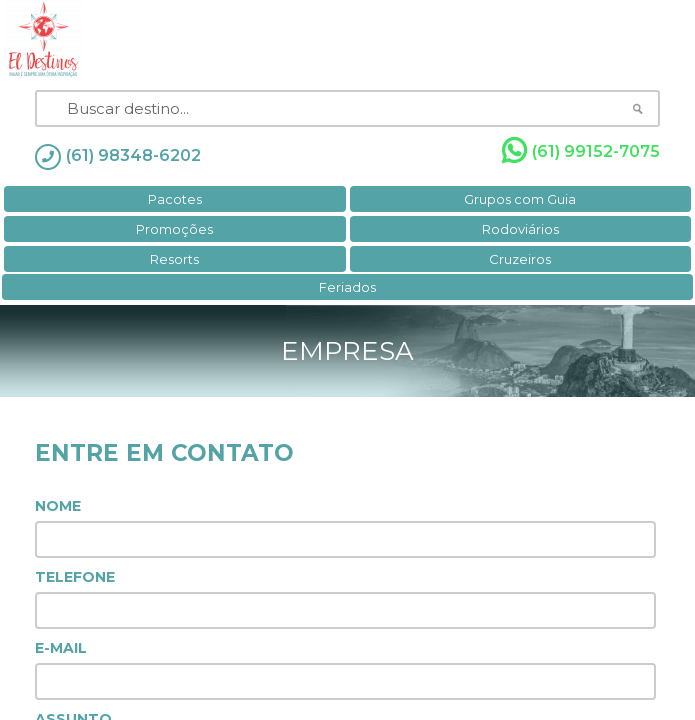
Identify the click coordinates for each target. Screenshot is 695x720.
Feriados (347, 287)
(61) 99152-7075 (581, 151)
